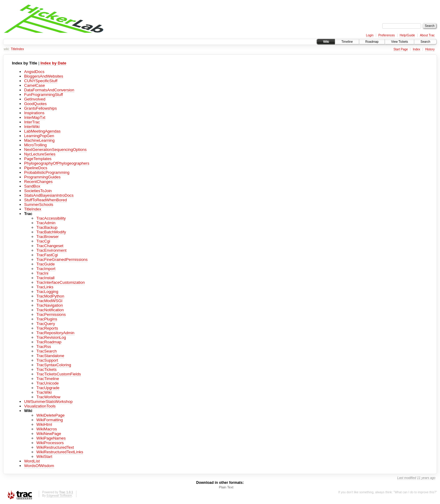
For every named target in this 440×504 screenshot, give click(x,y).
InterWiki (32, 127)
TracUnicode (48, 383)
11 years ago (426, 478)
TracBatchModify (51, 232)
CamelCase (35, 85)
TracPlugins (47, 319)
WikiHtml (44, 424)
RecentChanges (38, 182)
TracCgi (43, 241)
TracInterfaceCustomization (61, 282)
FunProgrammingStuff (44, 95)
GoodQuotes (35, 104)
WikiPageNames (51, 438)
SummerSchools (39, 205)
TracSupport (47, 360)
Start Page (401, 49)
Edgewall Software (59, 496)
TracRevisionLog (51, 337)
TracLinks (45, 287)
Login (370, 35)
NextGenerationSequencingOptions (55, 150)
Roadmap (372, 42)
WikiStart (44, 457)
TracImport (46, 269)
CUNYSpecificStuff (41, 81)
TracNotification (50, 310)
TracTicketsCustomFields (59, 374)
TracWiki (44, 392)
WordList (32, 461)
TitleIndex (17, 49)
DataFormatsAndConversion (49, 90)
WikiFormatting (50, 420)
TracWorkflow (48, 397)
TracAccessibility (51, 218)
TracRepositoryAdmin (55, 333)
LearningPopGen (39, 136)
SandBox (32, 186)
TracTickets (46, 369)
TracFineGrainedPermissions (62, 259)
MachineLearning (39, 140)
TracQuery (46, 324)
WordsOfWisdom (39, 466)
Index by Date (53, 63)
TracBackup (47, 227)
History (430, 49)
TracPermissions (51, 314)
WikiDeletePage (51, 415)
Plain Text (226, 487)
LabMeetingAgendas (42, 131)
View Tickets (400, 42)
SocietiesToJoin (38, 191)
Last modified (407, 478)
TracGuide (46, 264)
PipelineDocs (36, 168)
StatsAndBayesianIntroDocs (49, 195)
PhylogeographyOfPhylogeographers (57, 163)
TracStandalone (50, 356)
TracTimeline (48, 379)
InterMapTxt (35, 117)
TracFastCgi (47, 255)
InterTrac (32, 122)
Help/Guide (407, 35)
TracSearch (47, 351)
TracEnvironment (51, 250)
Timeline (347, 42)
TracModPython (50, 296)
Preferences (387, 35)
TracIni (42, 273)
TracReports (47, 328)
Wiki (326, 42)
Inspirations (34, 113)
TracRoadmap (49, 342)
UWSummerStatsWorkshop (48, 402)
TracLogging (47, 292)
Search (425, 42)
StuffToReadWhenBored (46, 200)
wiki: (7, 49)
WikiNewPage (49, 434)
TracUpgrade (48, 388)
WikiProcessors (50, 443)
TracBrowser (48, 237)
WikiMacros (47, 429)
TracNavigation (50, 305)
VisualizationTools (40, 406)
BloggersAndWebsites (44, 76)
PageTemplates (38, 159)
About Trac (427, 35)
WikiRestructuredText (55, 447)
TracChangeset (50, 246)
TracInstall (45, 278)
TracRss (44, 347)
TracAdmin (46, 223)
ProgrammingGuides (42, 177)
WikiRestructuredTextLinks (60, 452)
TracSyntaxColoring (54, 365)
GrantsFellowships (40, 108)
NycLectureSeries (40, 154)
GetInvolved (35, 99)
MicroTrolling (35, 145)
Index (416, 49)
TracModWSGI (49, 301)
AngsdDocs (34, 72)
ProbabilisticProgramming (47, 172)
